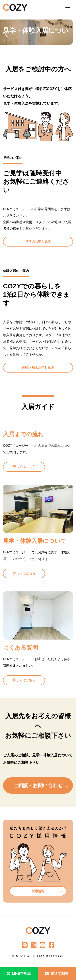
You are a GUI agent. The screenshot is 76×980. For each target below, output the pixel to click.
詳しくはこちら (24, 467)
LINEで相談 (19, 973)
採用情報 (38, 891)
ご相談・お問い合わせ (38, 785)
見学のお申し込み (38, 242)
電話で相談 (57, 973)
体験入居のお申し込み (38, 368)
